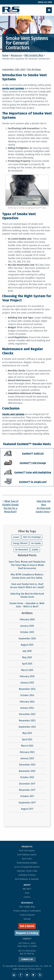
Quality (35, 550)
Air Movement (22, 550)
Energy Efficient (20, 543)
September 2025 (27, 639)
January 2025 (27, 683)
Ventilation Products (27, 875)
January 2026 (27, 626)
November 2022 (27, 771)
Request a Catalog (27, 933)
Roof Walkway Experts (27, 855)
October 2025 (27, 632)
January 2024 (27, 708)
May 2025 (27, 657)
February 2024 (27, 702)
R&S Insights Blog (34, 55)
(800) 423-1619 (45, 2)
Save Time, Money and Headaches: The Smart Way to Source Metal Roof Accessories (27, 565)
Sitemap (27, 919)
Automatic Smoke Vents (27, 871)
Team (27, 893)
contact (27, 939)
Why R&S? (27, 889)
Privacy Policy (35, 969)
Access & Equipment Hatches (27, 867)
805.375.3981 (26, 954)
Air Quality (36, 543)
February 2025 (27, 676)
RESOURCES (27, 903)
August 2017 (27, 809)
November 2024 (27, 689)
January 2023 (27, 758)
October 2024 (27, 695)
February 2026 (27, 619)
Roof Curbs (27, 859)
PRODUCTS (27, 847)
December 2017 (27, 784)
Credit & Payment (27, 915)
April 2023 (27, 739)
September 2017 (27, 803)
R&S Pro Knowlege (32, 537)
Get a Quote (27, 926)
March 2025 (27, 670)
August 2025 (27, 645)
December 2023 (27, 714)
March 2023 (27, 746)
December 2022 (27, 765)
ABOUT (27, 885)
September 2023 (27, 727)
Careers (27, 897)
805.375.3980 (24, 951)
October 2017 (27, 796)
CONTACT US (27, 959)
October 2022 (27, 777)
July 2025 (27, 651)
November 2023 (27, 721)
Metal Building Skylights (27, 863)
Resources (16, 55)
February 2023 (27, 752)
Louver (16, 537)
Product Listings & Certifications (27, 911)
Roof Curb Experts (27, 851)
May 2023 (27, 733)
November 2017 (27, 790)
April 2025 (27, 664)
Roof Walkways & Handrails (27, 879)
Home (5, 55)
